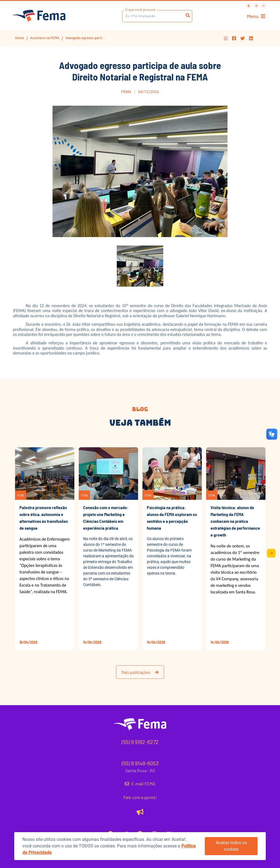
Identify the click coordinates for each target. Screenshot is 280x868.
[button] (226, 38)
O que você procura (140, 10)
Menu (256, 16)
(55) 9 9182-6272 (140, 742)
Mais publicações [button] (140, 672)
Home (20, 38)
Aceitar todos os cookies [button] (231, 846)
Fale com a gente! (140, 797)
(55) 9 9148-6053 (140, 763)
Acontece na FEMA (45, 38)
